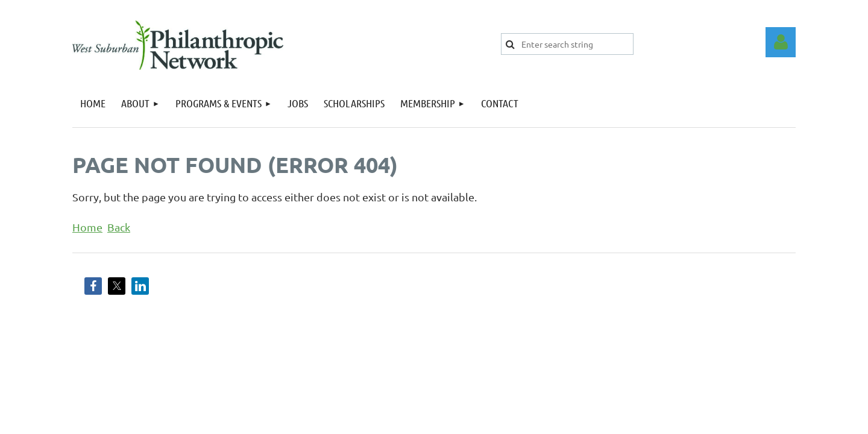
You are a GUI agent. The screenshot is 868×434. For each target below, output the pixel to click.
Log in (781, 42)
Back (119, 227)
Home (87, 227)
